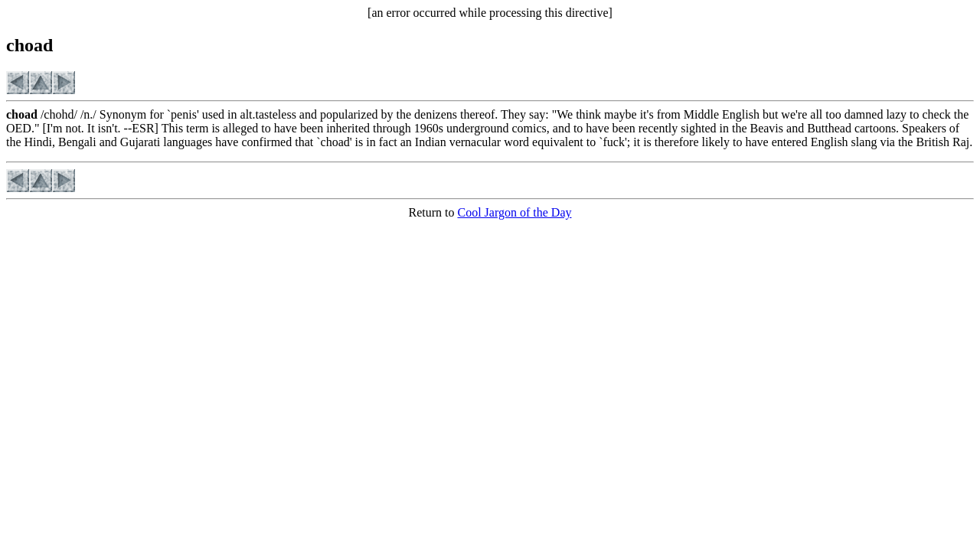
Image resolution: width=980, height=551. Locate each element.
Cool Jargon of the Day (514, 212)
